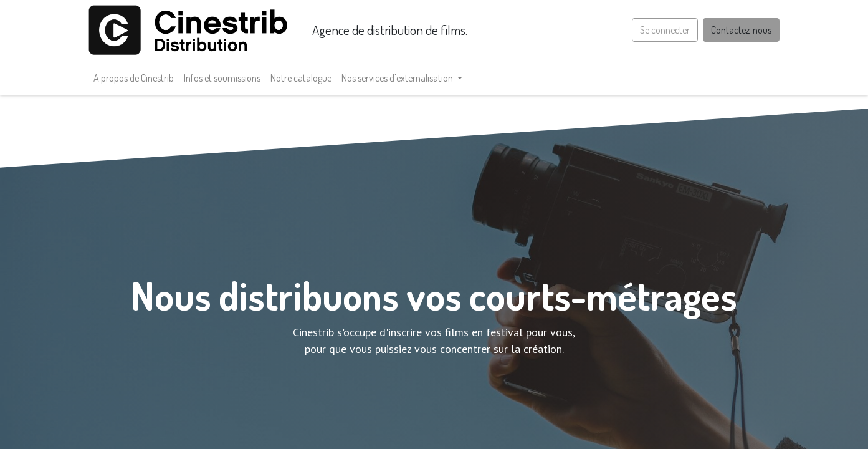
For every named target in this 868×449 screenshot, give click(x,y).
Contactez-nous (741, 30)
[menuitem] (134, 78)
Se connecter (665, 30)
